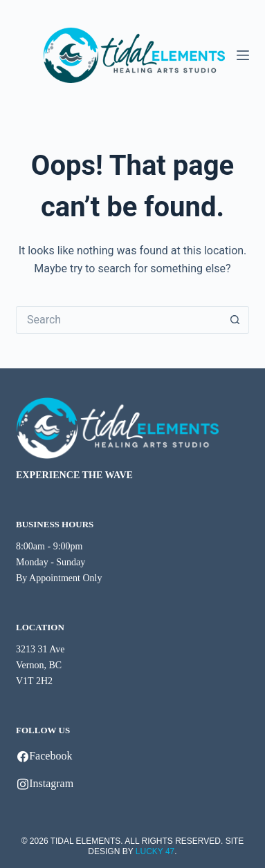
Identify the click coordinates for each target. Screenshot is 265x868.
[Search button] (235, 320)
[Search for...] (119, 320)
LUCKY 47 (155, 851)
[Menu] (243, 55)
